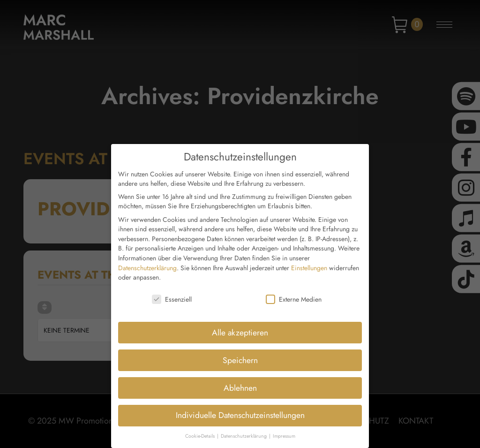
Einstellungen (309, 261)
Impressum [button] (284, 430)
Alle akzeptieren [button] (240, 326)
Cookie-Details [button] (201, 430)
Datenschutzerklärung (147, 261)
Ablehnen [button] (240, 381)
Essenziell (172, 293)
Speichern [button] (240, 354)
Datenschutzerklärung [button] (244, 430)
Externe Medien (294, 293)
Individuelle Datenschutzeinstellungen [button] (240, 409)
